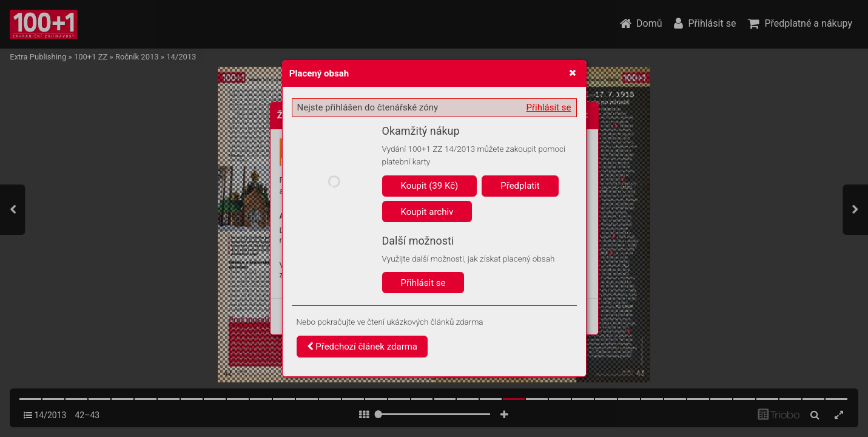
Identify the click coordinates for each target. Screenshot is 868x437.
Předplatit (520, 186)
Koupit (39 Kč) (430, 186)
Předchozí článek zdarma (362, 347)
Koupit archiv (427, 212)
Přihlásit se (549, 107)
